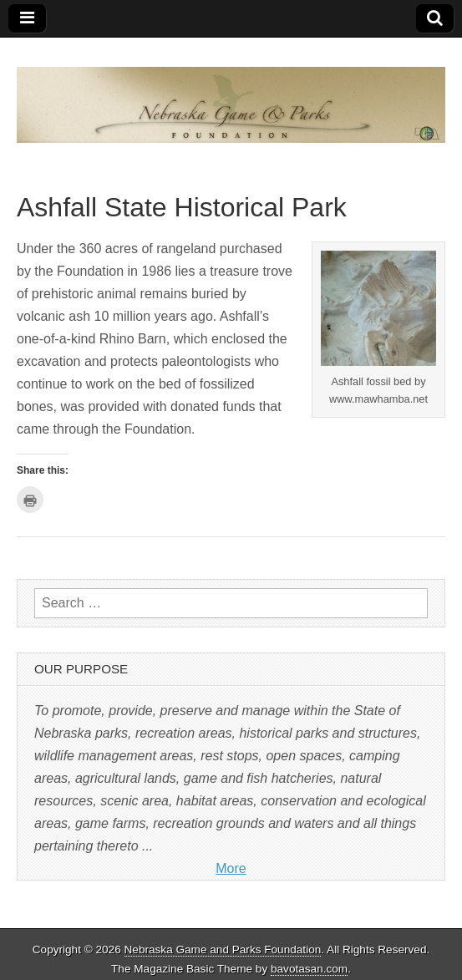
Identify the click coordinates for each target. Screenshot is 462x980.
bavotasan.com (309, 969)
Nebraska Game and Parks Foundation (223, 950)
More (231, 868)
